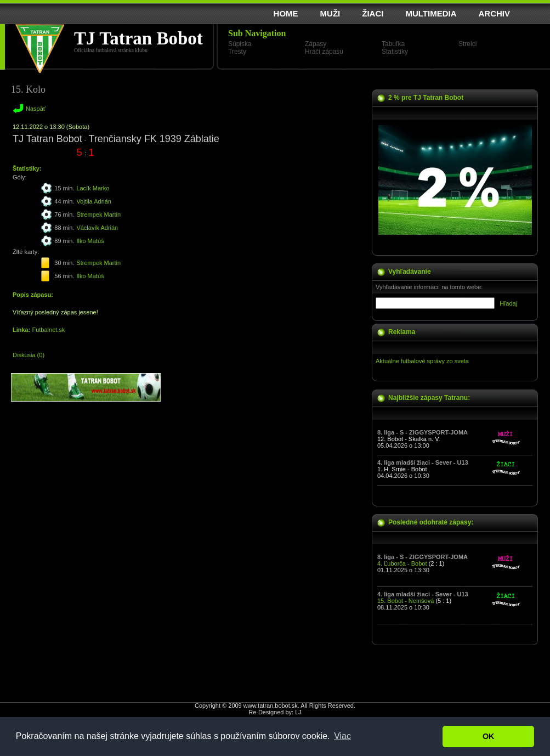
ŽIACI (373, 13)
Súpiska (240, 44)
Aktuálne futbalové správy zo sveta (422, 361)
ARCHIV (494, 13)
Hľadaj (508, 303)
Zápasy (316, 44)
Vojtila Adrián (94, 201)
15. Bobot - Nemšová (406, 601)
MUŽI (330, 13)
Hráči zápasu (324, 52)
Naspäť (36, 109)
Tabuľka (393, 44)
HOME (286, 13)
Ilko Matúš (90, 241)
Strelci (467, 44)
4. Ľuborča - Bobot (402, 563)
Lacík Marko (93, 188)
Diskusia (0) (29, 355)
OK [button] (489, 736)
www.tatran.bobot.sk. (271, 706)
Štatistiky (395, 52)
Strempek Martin (98, 215)
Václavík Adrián (97, 228)
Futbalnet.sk (48, 330)
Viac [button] (342, 736)
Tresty (237, 52)
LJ (298, 712)
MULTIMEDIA (431, 13)
